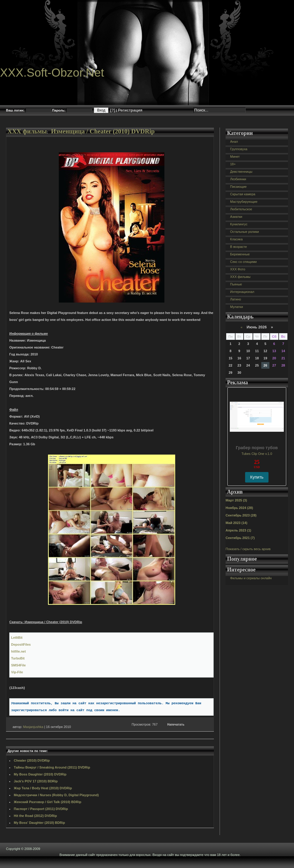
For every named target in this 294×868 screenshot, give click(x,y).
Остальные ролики (244, 232)
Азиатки (236, 217)
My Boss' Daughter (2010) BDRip (39, 823)
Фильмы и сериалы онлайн (251, 578)
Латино (235, 299)
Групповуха (239, 149)
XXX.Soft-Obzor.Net (52, 73)
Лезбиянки (238, 179)
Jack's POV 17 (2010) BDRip (36, 781)
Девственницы (241, 172)
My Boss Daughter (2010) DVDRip (40, 774)
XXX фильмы (27, 131)
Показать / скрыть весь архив (248, 549)
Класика (236, 239)
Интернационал (242, 292)
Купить (257, 477)
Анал (234, 142)
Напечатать (176, 725)
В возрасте (238, 247)
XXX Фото (238, 269)
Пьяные (236, 284)
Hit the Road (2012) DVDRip (35, 816)
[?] (113, 110)
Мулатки (237, 307)
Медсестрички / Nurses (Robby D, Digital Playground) (56, 795)
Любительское (241, 209)
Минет (235, 157)
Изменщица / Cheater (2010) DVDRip (103, 131)
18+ (233, 164)
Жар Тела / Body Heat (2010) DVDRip (43, 788)
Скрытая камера (243, 194)
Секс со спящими (243, 262)
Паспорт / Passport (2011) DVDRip (41, 809)
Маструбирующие (244, 202)
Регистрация (130, 110)
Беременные (240, 254)
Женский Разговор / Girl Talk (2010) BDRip (48, 802)
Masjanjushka (33, 727)
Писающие (238, 187)
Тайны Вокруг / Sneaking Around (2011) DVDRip (52, 767)
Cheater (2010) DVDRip (32, 760)
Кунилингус (239, 224)
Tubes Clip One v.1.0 (257, 454)
